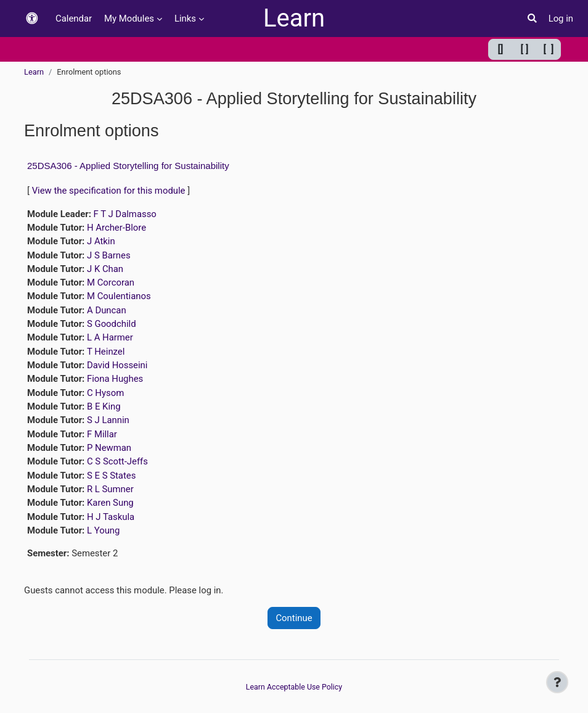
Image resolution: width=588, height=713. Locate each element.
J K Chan (105, 269)
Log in (561, 19)
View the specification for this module (109, 191)
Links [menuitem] (185, 19)
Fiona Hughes (115, 379)
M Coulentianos (119, 296)
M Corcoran (111, 282)
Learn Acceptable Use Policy (294, 687)
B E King (104, 406)
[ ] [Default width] (525, 49)
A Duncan (107, 310)
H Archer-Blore (116, 228)
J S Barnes (109, 255)
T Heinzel (106, 352)
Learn (294, 18)
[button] (32, 19)
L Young (103, 530)
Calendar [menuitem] (74, 19)
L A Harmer (110, 337)
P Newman (109, 448)
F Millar (102, 434)
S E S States (111, 476)
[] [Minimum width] (501, 49)
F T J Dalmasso (125, 214)
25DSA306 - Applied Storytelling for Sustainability (128, 166)
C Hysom (105, 393)
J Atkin (101, 241)
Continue (294, 618)
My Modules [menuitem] (129, 19)
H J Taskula (111, 517)
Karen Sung (110, 503)
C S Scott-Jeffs (117, 461)
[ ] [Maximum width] (549, 49)
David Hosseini (117, 365)
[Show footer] (557, 682)
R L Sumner (110, 489)
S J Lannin (108, 420)
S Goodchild (112, 324)
